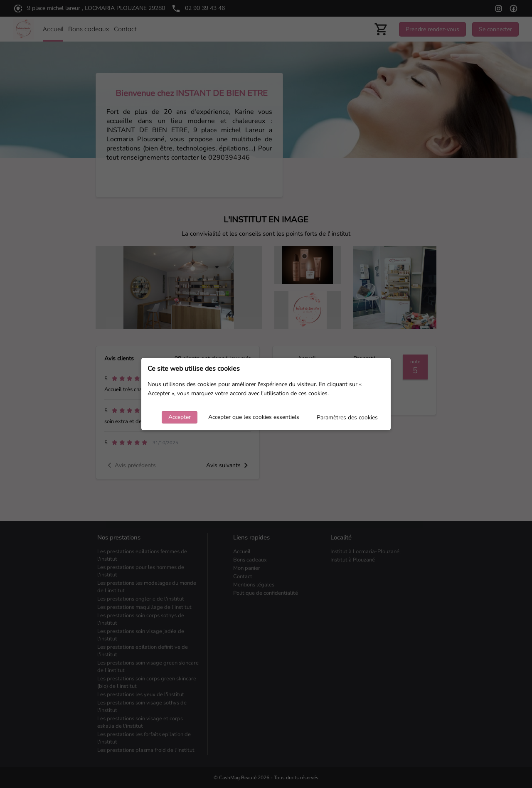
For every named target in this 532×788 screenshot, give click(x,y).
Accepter (180, 417)
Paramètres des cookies (347, 417)
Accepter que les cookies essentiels (254, 417)
